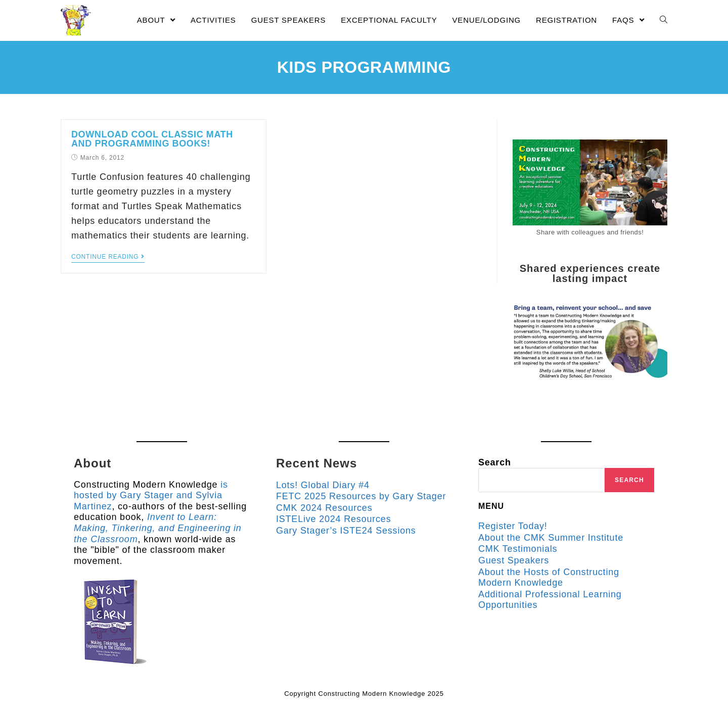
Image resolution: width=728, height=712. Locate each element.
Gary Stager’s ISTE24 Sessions (346, 531)
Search (495, 462)
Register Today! (513, 526)
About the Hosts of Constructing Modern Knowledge (549, 578)
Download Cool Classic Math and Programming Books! (152, 139)
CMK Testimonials (518, 549)
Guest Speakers (514, 560)
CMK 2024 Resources (324, 508)
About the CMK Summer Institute (551, 538)
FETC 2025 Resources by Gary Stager (361, 496)
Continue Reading (108, 257)
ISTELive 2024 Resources (334, 519)
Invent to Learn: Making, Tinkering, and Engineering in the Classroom (158, 528)
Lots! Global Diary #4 (323, 485)
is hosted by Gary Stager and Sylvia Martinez (151, 495)
